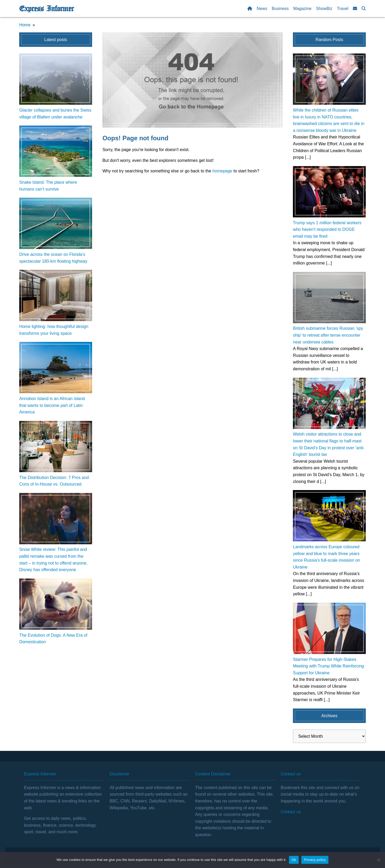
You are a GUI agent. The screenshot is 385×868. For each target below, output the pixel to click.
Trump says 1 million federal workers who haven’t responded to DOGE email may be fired (327, 230)
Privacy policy (315, 860)
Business (280, 9)
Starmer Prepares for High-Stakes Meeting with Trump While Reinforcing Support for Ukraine (328, 666)
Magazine (302, 9)
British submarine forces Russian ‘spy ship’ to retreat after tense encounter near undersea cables (328, 335)
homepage (222, 171)
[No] (378, 860)
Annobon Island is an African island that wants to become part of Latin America (52, 405)
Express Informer (46, 9)
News (262, 9)
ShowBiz (324, 9)
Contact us (291, 812)
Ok (294, 860)
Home (25, 25)
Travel (343, 9)
